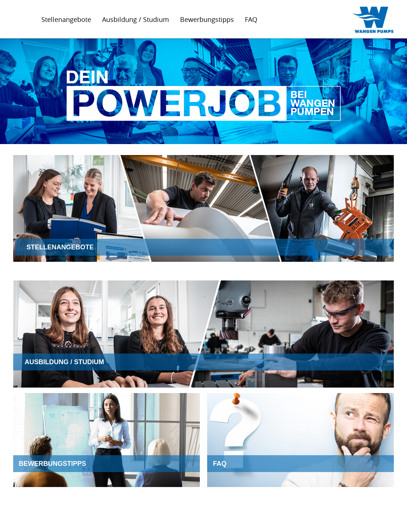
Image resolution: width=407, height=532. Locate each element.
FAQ (251, 19)
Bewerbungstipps (207, 19)
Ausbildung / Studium (136, 19)
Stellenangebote (66, 19)
